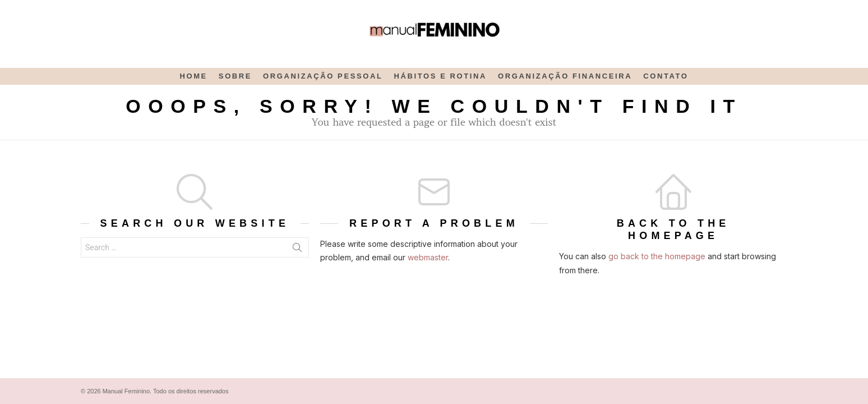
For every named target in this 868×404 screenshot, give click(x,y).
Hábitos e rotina (440, 76)
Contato (666, 76)
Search (297, 250)
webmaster (428, 257)
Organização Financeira (565, 76)
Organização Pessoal (323, 76)
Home (193, 76)
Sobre (235, 76)
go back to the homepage (657, 256)
